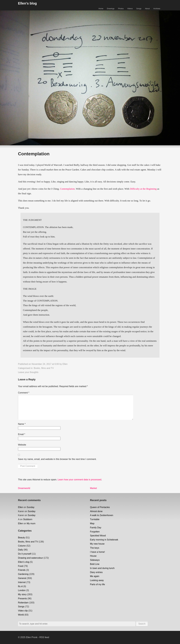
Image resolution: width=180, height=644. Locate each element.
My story (22, 594)
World (21, 615)
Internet (22, 582)
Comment (24, 393)
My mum (31, 523)
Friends (22, 570)
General (22, 578)
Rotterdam (23, 603)
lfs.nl (20, 586)
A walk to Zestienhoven (102, 515)
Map (92, 523)
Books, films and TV (44, 368)
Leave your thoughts (28, 372)
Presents (22, 599)
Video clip (23, 611)
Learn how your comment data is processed (79, 480)
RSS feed (44, 637)
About (147, 9)
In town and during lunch (102, 568)
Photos (121, 9)
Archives (157, 9)
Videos (130, 9)
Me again (95, 576)
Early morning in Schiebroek (104, 540)
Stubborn (28, 519)
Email (22, 434)
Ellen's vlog (24, 562)
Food (21, 566)
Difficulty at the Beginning (143, 189)
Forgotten (95, 532)
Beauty (22, 538)
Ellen (65, 364)
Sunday (31, 507)
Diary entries (96, 572)
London (22, 590)
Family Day (96, 528)
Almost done (96, 511)
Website (22, 445)
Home (101, 9)
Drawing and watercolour (30, 558)
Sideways (95, 560)
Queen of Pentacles (100, 507)
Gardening (23, 574)
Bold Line (95, 564)
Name (22, 424)
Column (22, 546)
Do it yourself (25, 554)
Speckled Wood (98, 536)
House (93, 556)
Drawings (111, 9)
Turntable (95, 519)
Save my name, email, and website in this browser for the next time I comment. (57, 459)
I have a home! (97, 552)
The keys (95, 548)
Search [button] (142, 624)
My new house (97, 544)
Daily (21, 550)
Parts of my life (97, 584)
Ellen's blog (27, 3)
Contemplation (67, 189)
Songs (139, 9)
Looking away (97, 580)
